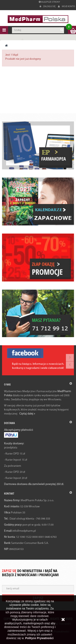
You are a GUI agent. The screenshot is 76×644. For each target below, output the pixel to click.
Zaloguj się (48, 6)
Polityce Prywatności (39, 638)
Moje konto (66, 6)
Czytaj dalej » (27, 414)
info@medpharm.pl (24, 531)
